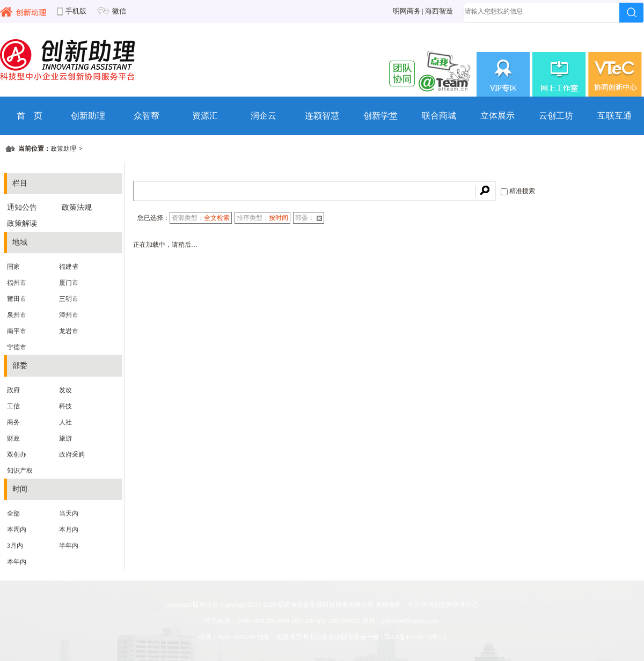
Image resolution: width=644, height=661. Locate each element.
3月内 (15, 546)
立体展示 (497, 116)
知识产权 (20, 471)
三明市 (69, 299)
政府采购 (72, 454)
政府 (13, 390)
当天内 (69, 513)
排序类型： (262, 218)
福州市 (17, 283)
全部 (13, 513)
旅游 (65, 438)
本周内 (17, 530)
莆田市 (17, 299)
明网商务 (407, 11)
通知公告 (22, 207)
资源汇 (205, 116)
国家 (13, 267)
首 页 (30, 116)
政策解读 (22, 223)
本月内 (69, 530)
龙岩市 (69, 331)
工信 (13, 406)
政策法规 (77, 207)
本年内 (17, 562)
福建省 (69, 267)
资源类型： (201, 218)
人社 (65, 422)
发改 (65, 390)
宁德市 (17, 347)
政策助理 (63, 149)
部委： (309, 218)
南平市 (17, 331)
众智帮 (147, 116)
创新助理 (88, 116)
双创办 (17, 454)
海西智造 (439, 11)
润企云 (264, 116)
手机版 (76, 11)
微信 (119, 11)
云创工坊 (556, 116)
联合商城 (439, 116)
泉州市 (17, 315)
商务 (13, 422)
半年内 (69, 546)
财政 (13, 438)
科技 (65, 406)
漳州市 (69, 315)
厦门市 (69, 283)
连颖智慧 (322, 116)
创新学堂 (380, 116)
